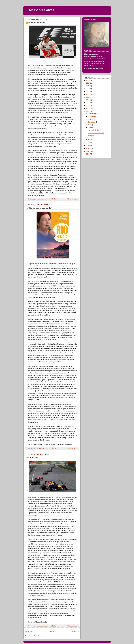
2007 (88, 151)
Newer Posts (29, 632)
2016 (88, 97)
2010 (88, 143)
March (90, 139)
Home (52, 632)
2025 (88, 80)
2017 (88, 94)
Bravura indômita (37, 23)
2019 (88, 89)
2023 (88, 83)
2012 (88, 108)
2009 (88, 146)
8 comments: (73, 626)
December (92, 114)
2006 (88, 154)
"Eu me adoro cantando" (40, 208)
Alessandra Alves (41, 10)
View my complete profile (95, 69)
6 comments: (73, 199)
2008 (88, 148)
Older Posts (75, 632)
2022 (88, 86)
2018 (88, 91)
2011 (88, 111)
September (92, 122)
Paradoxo (33, 457)
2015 (88, 100)
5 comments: (73, 448)
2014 (88, 103)
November (92, 116)
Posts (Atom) (38, 636)
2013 (88, 106)
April (90, 128)
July (89, 125)
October (91, 119)
